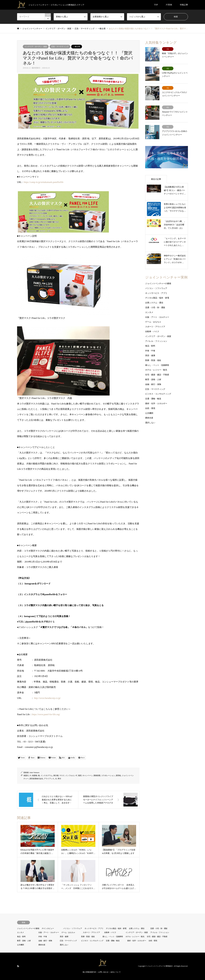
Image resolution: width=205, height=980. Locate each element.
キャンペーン (88, 776)
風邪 (80, 776)
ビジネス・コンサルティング (158, 394)
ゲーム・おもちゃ (153, 322)
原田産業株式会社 (36, 779)
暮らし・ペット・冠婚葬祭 (157, 365)
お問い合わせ (103, 972)
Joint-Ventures (34, 773)
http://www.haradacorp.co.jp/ (47, 698)
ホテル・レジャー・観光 (156, 370)
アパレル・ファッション (156, 341)
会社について (116, 972)
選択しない (150, 423)
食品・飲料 (150, 346)
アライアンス (49, 779)
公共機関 (149, 413)
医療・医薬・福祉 (153, 360)
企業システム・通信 (154, 303)
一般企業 (77, 47)
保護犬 (26, 776)
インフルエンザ (71, 776)
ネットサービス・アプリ (156, 293)
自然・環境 (150, 408)
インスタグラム (47, 776)
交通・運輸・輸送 (153, 399)
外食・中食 (150, 351)
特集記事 (184, 5)
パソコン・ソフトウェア (156, 288)
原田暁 (118, 776)
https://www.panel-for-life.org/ (46, 714)
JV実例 (169, 5)
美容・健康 (150, 356)
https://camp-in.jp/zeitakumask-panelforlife (44, 182)
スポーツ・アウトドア (155, 327)
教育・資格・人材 (153, 380)
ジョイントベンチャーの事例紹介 (160, 966)
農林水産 (149, 418)
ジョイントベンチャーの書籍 (158, 284)
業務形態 (97, 776)
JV (30, 776)
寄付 (59, 779)
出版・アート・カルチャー (157, 317)
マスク (62, 776)
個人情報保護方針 (89, 972)
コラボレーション (108, 776)
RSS (18, 966)
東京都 (56, 776)
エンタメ (149, 312)
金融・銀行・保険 (153, 384)
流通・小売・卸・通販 (155, 308)
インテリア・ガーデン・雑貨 (36, 47)
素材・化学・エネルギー (156, 404)
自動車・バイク (152, 332)
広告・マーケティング (60, 47)
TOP (156, 5)
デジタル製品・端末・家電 (157, 298)
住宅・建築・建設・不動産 (157, 375)
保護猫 (35, 776)
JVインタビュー (48, 928)
